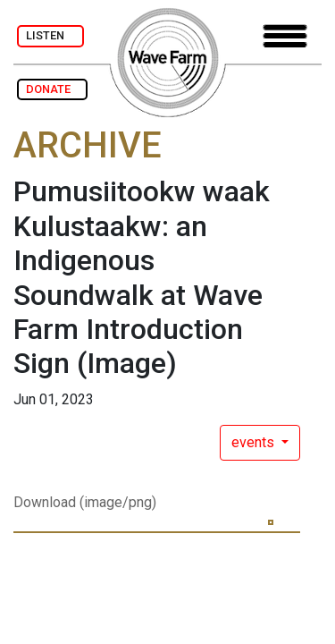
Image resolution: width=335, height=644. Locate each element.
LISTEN (50, 35)
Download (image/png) (85, 502)
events (255, 442)
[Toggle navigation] (285, 36)
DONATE (52, 89)
